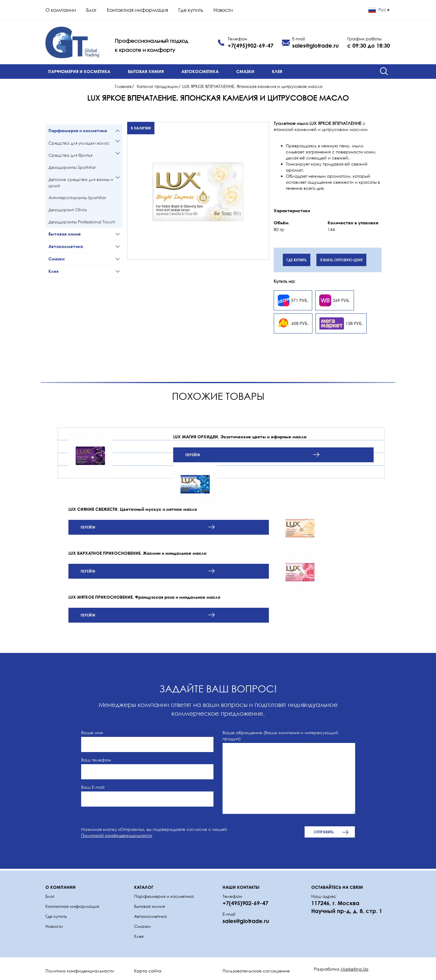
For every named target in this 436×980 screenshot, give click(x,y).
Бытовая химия (146, 71)
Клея (277, 71)
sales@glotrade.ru (315, 45)
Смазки (245, 71)
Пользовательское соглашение (256, 971)
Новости (223, 10)
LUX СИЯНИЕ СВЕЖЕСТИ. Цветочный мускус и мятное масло (133, 509)
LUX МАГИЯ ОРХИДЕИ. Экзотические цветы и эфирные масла (240, 437)
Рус (379, 10)
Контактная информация (137, 10)
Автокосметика (200, 71)
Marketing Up (355, 969)
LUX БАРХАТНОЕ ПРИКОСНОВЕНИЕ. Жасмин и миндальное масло (137, 553)
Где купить (191, 10)
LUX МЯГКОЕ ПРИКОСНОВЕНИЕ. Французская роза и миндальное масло (144, 597)
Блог (91, 10)
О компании (61, 10)
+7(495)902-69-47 (251, 45)
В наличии (141, 128)
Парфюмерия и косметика (79, 71)
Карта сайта (148, 971)
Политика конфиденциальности (80, 971)
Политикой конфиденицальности (117, 835)
